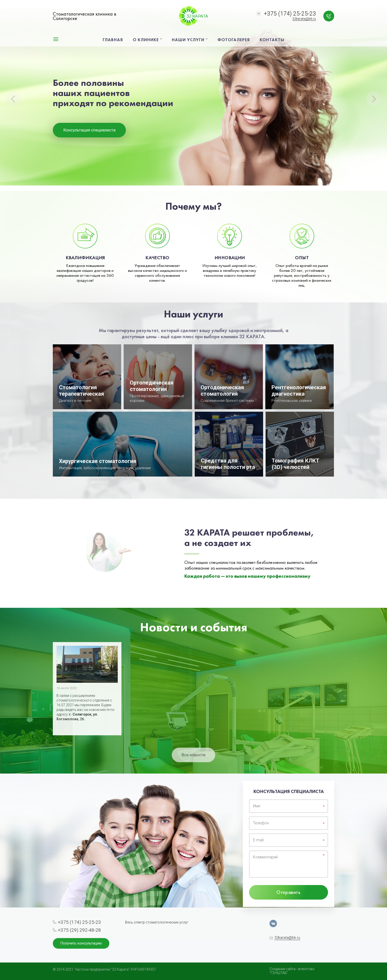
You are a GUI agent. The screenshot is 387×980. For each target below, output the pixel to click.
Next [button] (373, 99)
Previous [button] (14, 99)
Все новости (193, 755)
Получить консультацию (81, 943)
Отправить (288, 892)
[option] (193, 95)
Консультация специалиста (89, 130)
